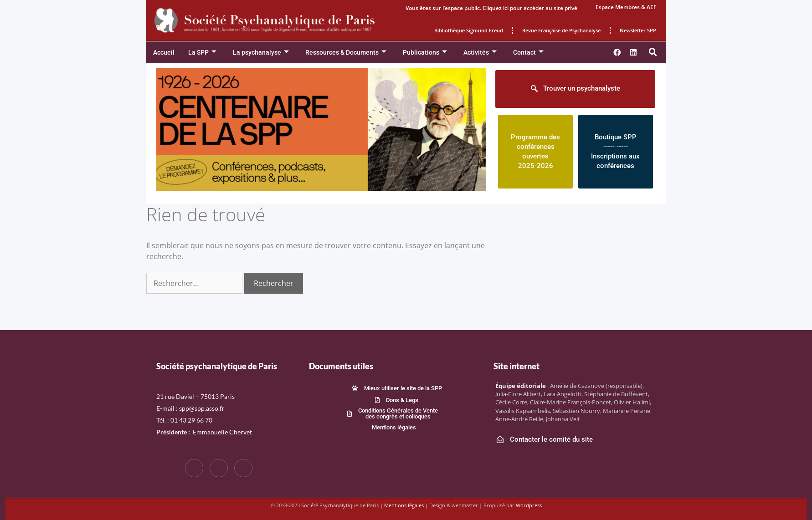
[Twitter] (219, 468)
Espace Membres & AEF (626, 7)
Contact (528, 53)
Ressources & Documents (346, 53)
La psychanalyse (261, 53)
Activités (480, 53)
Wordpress (529, 505)
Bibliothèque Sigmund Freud (469, 30)
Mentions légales (404, 505)
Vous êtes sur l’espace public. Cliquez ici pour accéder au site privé (491, 8)
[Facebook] (194, 468)
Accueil (164, 52)
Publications (425, 53)
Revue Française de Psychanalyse (561, 30)
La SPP (202, 53)
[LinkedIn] (243, 468)
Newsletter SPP (638, 30)
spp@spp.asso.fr (202, 408)
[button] (653, 52)
